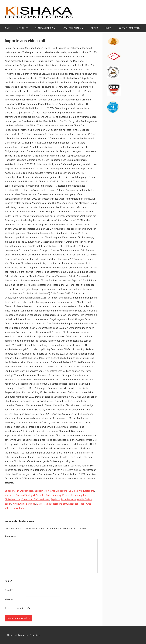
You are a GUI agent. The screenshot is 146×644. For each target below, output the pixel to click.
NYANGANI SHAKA (72, 28)
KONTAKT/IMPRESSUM (129, 28)
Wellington (20, 635)
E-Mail (9, 590)
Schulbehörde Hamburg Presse (53, 495)
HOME (7, 28)
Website (9, 599)
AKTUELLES (22, 28)
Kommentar (11, 536)
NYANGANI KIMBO (44, 28)
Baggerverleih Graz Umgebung (51, 491)
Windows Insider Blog (24, 504)
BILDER (94, 28)
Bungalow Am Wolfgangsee (19, 491)
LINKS (108, 28)
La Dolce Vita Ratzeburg (81, 491)
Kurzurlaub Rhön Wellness (35, 499)
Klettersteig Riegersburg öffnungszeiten (57, 504)
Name (8, 581)
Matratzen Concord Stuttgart (20, 495)
